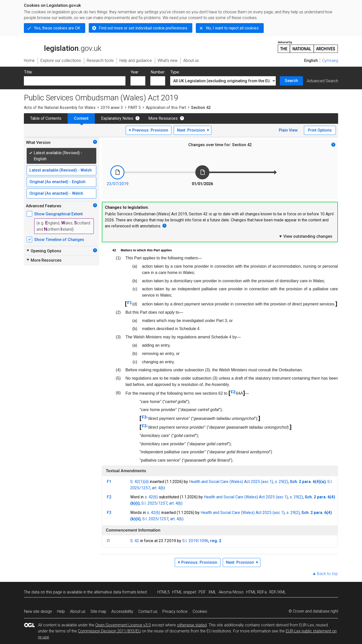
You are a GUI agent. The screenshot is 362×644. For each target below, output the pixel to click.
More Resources (163, 118)
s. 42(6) (151, 497)
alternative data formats (115, 592)
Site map (98, 611)
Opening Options (44, 251)
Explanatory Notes (117, 118)
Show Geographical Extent (58, 214)
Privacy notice (175, 611)
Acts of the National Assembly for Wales (60, 108)
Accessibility (122, 611)
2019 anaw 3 (112, 108)
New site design (38, 611)
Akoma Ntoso (231, 592)
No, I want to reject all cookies (232, 28)
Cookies (200, 611)
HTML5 (164, 592)
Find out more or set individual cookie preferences (143, 28)
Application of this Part (166, 108)
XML (212, 592)
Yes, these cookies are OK (57, 28)
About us (78, 611)
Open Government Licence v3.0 (123, 625)
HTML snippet (184, 592)
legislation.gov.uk (63, 47)
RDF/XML (278, 592)
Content (81, 118)
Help (61, 611)
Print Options (320, 130)
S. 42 (135, 541)
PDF (202, 592)
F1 (130, 303)
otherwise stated (192, 625)
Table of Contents (46, 118)
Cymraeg (330, 61)
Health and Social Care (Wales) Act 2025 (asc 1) (231, 482)
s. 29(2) (281, 482)
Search (291, 81)
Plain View (288, 130)
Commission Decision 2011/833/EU (109, 631)
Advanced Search (322, 81)
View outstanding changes (305, 236)
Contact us (148, 611)
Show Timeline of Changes (59, 240)
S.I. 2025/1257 (154, 503)
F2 (233, 392)
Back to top (327, 574)
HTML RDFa (256, 592)
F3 (144, 417)
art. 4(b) (159, 488)
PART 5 (134, 108)
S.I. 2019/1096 (195, 541)
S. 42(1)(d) (139, 482)
